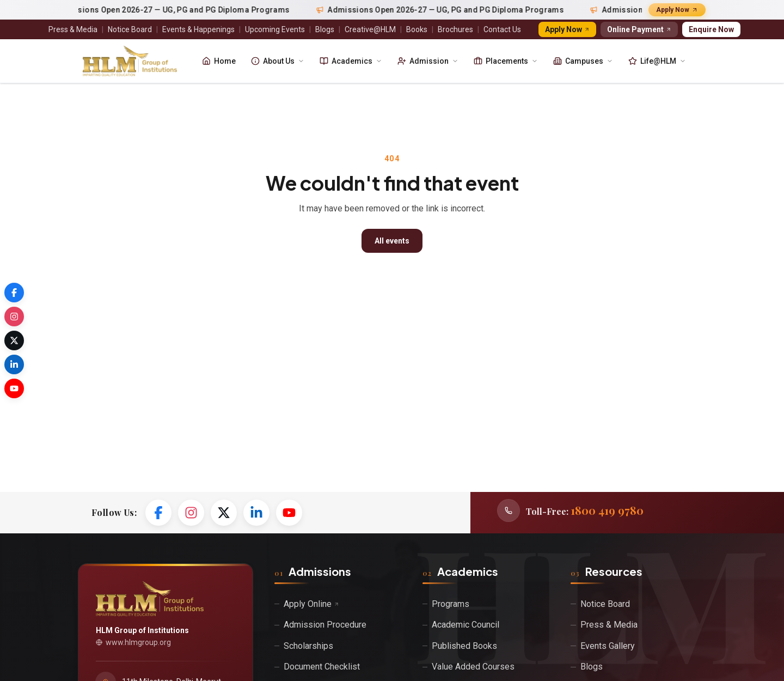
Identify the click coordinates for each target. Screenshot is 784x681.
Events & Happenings (198, 29)
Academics (351, 61)
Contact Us (502, 29)
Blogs (325, 29)
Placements (506, 61)
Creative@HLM (370, 29)
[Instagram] (191, 513)
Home (219, 61)
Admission (428, 61)
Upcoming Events (275, 29)
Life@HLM (657, 61)
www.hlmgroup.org (133, 642)
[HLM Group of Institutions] (130, 61)
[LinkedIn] (256, 513)
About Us (278, 61)
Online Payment (639, 29)
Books (417, 29)
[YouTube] (289, 513)
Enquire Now (711, 29)
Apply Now (677, 10)
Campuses (583, 61)
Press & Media (73, 29)
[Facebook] (158, 513)
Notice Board (130, 29)
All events (392, 241)
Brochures (455, 29)
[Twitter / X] (224, 513)
